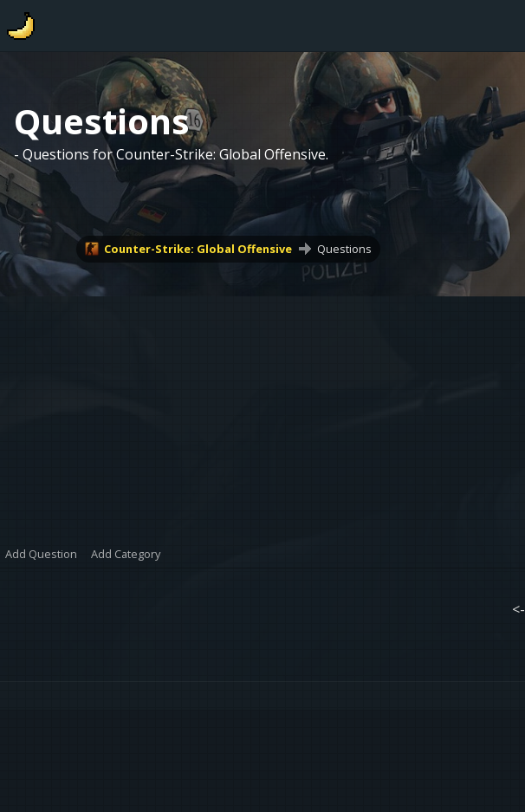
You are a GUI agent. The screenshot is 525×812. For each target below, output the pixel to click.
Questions (344, 249)
